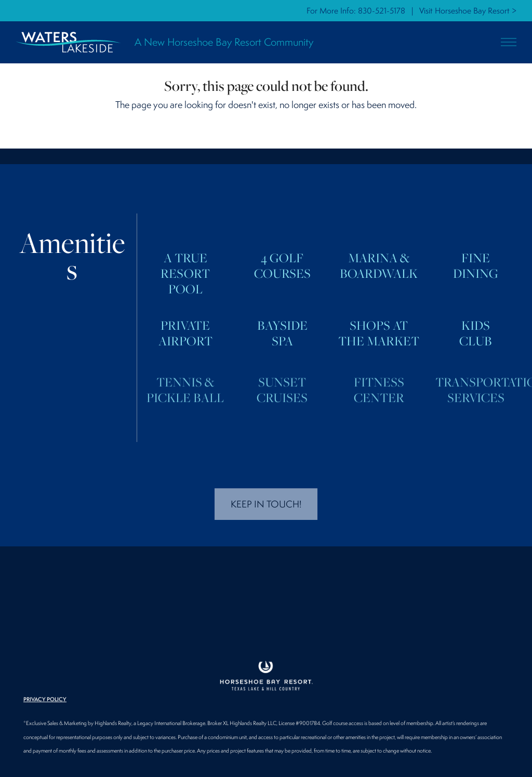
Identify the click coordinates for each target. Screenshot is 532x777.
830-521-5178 (382, 10)
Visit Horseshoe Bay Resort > (468, 10)
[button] (509, 42)
